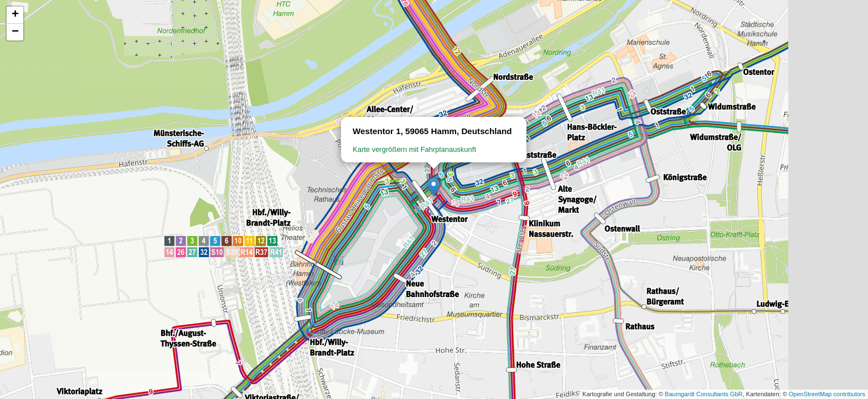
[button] (434, 187)
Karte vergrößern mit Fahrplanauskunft (414, 149)
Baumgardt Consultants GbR (704, 394)
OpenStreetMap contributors (827, 394)
